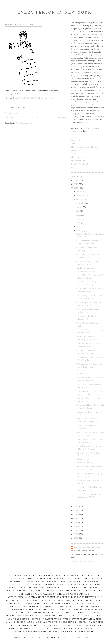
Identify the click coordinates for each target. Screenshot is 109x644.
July (78, 211)
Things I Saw (76, 150)
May (78, 219)
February (80, 230)
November (81, 195)
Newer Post (9, 117)
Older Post (62, 117)
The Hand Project (78, 161)
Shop (73, 167)
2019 (76, 180)
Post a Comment (11, 113)
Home (36, 117)
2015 (76, 511)
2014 (76, 514)
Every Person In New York (55, 12)
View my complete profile (84, 562)
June (78, 215)
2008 (76, 538)
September (81, 203)
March (79, 227)
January (80, 502)
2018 (76, 184)
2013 (76, 518)
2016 (76, 507)
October (80, 199)
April (79, 223)
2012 (76, 522)
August (79, 207)
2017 (76, 188)
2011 (76, 526)
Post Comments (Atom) (25, 123)
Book (73, 143)
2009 (76, 534)
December (81, 191)
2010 (76, 530)
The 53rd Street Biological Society (85, 147)
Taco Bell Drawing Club (81, 164)
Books (73, 154)
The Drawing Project (79, 157)
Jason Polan (76, 140)
